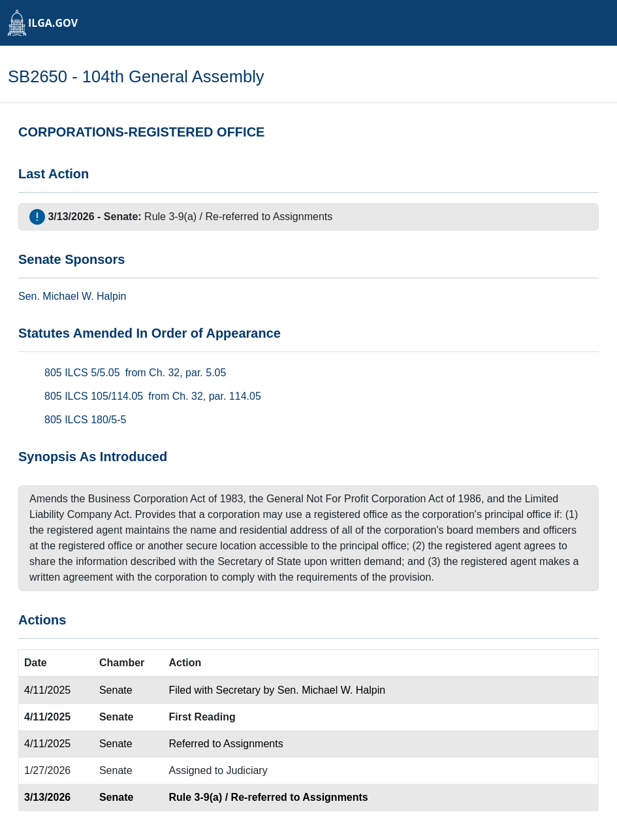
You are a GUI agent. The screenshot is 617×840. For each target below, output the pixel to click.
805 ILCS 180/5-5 (85, 420)
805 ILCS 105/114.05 (94, 396)
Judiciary (247, 770)
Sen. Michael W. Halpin (331, 690)
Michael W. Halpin (84, 296)
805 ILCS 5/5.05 (82, 373)
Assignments (303, 217)
